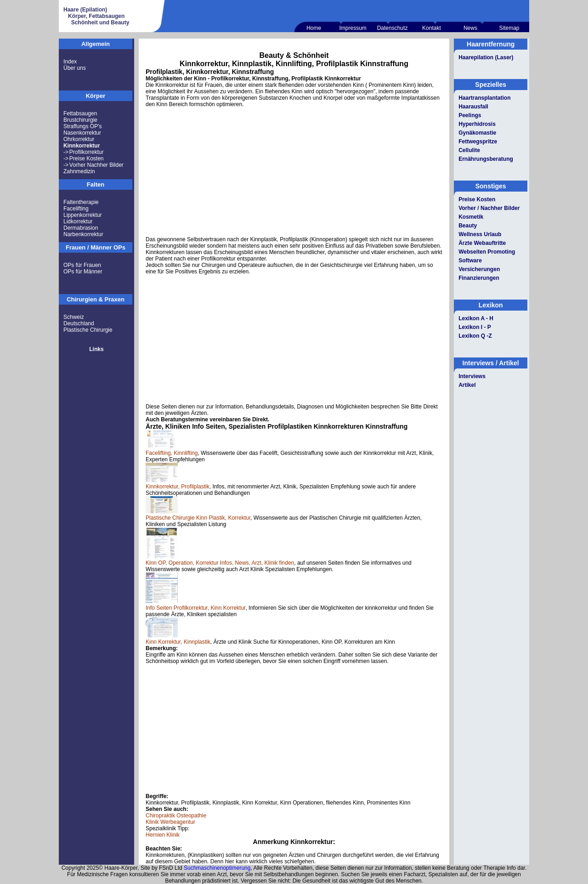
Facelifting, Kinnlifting (172, 453)
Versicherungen (479, 269)
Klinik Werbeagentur (170, 822)
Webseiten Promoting (487, 252)
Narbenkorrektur (83, 234)
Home (314, 28)
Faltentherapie (81, 202)
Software (470, 261)
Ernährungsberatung (486, 159)
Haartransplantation (484, 98)
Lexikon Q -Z (475, 336)
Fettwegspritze (478, 142)
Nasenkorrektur (82, 133)
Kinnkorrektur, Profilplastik (178, 487)
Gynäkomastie (477, 133)
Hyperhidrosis (477, 124)
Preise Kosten (87, 159)
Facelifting (76, 209)
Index (70, 62)
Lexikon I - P (475, 327)
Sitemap (509, 28)
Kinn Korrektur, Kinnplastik (178, 642)
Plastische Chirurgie (88, 330)
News (470, 28)
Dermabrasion (81, 228)
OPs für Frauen (82, 265)
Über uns (75, 68)
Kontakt (432, 28)
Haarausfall (473, 107)
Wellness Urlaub (480, 234)
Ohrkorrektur (79, 139)
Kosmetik (471, 217)
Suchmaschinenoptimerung (217, 868)
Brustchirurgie (80, 120)
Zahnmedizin (79, 171)
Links (96, 349)
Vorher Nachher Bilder (96, 165)
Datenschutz (393, 28)
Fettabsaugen (80, 113)
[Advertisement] (294, 172)
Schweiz (74, 317)
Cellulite (469, 150)
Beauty (468, 226)
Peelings (470, 115)
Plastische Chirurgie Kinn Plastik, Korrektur (198, 518)
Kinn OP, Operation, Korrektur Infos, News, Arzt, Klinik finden (220, 563)
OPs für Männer (83, 272)
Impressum (353, 28)
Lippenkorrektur (82, 215)
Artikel (467, 385)
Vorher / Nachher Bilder (489, 208)
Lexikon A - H (476, 318)
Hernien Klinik (163, 835)
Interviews (472, 376)
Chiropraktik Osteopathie (176, 816)
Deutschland (79, 323)
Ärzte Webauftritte (482, 243)
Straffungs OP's (82, 126)
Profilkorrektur (87, 152)
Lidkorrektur (78, 221)
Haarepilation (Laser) (486, 57)
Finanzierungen (479, 278)
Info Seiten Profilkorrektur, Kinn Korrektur (195, 608)
